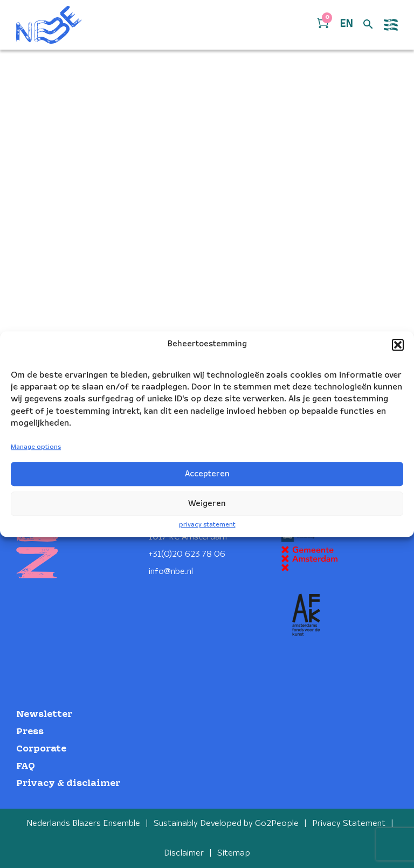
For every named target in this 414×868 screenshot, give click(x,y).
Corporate (41, 749)
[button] (398, 345)
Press (30, 732)
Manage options (36, 447)
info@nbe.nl (171, 572)
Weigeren (207, 504)
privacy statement (207, 525)
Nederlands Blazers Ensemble (83, 823)
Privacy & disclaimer (68, 784)
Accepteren (207, 474)
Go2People (277, 823)
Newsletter (44, 715)
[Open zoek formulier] (368, 25)
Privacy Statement (349, 823)
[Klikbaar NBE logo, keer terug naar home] (49, 25)
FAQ (26, 766)
